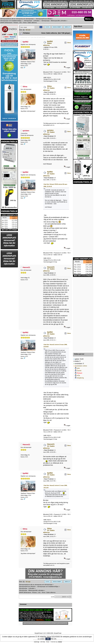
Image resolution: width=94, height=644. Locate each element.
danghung (80, 378)
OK (48, 639)
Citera (69, 43)
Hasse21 (26, 267)
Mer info (54, 639)
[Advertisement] (9, 304)
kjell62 (26, 42)
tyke (78, 368)
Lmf (20, 23)
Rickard (16, 23)
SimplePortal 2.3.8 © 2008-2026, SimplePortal (48, 633)
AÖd (78, 376)
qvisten (26, 131)
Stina (25, 86)
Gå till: (53, 597)
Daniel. (79, 371)
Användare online (81, 366)
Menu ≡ (89, 19)
